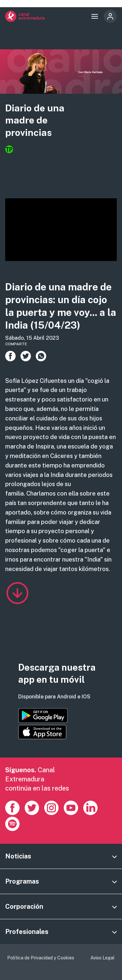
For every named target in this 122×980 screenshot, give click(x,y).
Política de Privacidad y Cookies (41, 958)
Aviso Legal (102, 958)
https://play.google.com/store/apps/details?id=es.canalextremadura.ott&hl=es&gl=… (43, 716)
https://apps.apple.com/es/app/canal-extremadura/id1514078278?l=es (42, 732)
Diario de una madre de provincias (35, 120)
